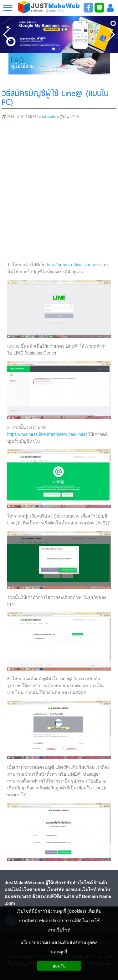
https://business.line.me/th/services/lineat (47, 434)
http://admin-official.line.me (73, 265)
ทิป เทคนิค (49, 117)
